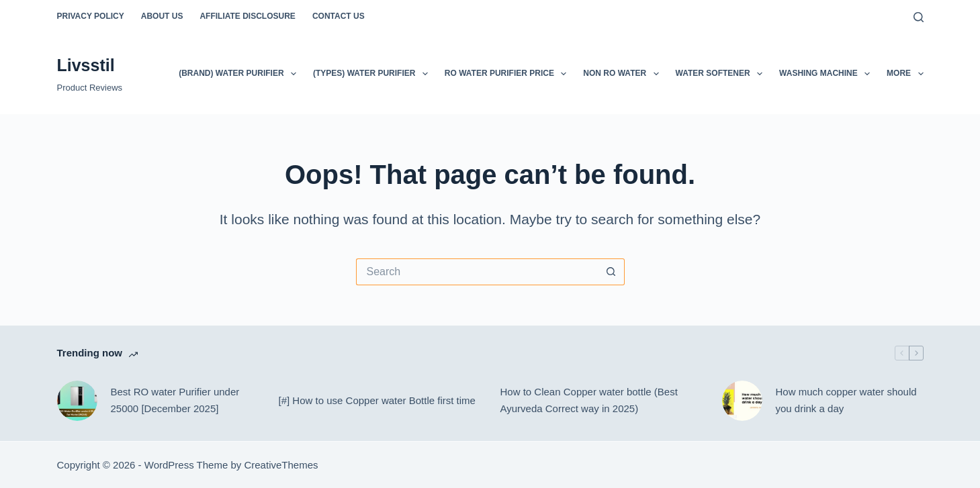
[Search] (919, 17)
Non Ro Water (623, 74)
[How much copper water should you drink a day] (742, 401)
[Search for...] (477, 272)
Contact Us (339, 16)
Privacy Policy (91, 16)
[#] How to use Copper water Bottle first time (377, 400)
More (905, 74)
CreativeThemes (281, 465)
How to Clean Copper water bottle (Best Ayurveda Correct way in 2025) (589, 400)
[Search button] (611, 272)
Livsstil (86, 65)
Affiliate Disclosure (247, 16)
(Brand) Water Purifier (240, 74)
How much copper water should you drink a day (846, 400)
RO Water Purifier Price (508, 74)
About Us (162, 16)
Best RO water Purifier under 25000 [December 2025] (175, 400)
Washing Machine (827, 74)
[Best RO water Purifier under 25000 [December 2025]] (77, 401)
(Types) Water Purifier (373, 74)
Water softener (722, 74)
